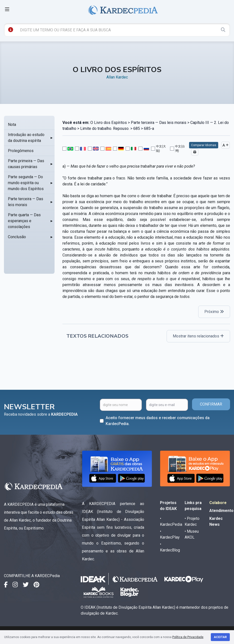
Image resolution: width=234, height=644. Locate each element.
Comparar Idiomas (204, 145)
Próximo (214, 312)
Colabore (218, 503)
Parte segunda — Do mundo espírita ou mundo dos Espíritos (26, 183)
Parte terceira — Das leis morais (26, 202)
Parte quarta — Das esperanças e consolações (24, 221)
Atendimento (221, 511)
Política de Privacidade (188, 637)
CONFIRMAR (211, 404)
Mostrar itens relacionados (198, 336)
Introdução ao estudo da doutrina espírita (26, 138)
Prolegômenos (21, 151)
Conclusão (17, 237)
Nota (12, 125)
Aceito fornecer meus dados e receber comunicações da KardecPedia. (158, 421)
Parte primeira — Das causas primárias (26, 164)
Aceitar (220, 637)
